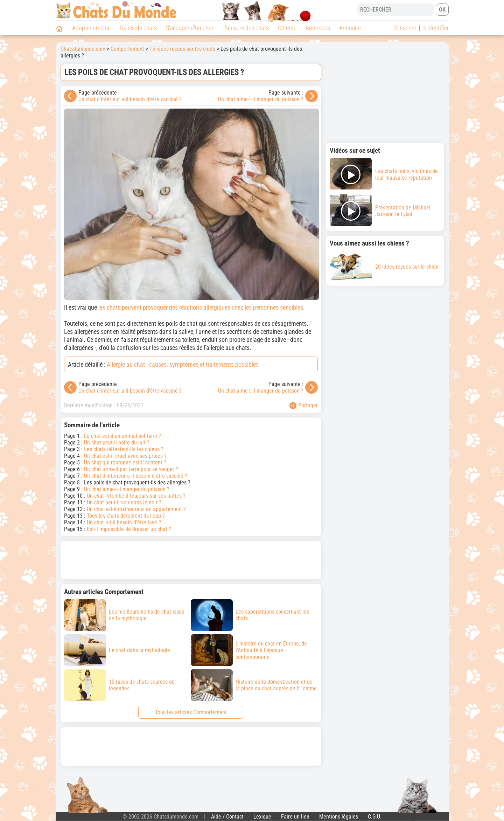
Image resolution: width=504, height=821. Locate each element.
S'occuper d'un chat (190, 28)
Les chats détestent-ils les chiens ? (124, 449)
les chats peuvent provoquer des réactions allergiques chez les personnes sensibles (201, 307)
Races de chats (138, 28)
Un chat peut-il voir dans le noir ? (124, 502)
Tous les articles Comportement (191, 712)
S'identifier (436, 28)
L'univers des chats (246, 28)
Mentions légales (339, 817)
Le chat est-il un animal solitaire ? (122, 436)
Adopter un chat (92, 28)
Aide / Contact (227, 817)
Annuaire (350, 28)
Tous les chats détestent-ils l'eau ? (126, 516)
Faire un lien (295, 817)
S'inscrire (405, 28)
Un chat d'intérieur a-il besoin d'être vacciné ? (130, 99)
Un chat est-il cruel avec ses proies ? (125, 456)
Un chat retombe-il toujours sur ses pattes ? (136, 496)
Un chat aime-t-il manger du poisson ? (261, 99)
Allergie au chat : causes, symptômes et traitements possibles (183, 364)
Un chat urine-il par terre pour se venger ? (131, 469)
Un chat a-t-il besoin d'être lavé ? (124, 522)
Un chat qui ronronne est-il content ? (125, 463)
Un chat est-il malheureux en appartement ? (136, 509)
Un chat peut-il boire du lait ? (117, 443)
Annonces (318, 28)
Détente (287, 28)
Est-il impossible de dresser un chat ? (129, 529)
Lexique (262, 817)
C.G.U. (375, 817)
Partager (304, 406)
